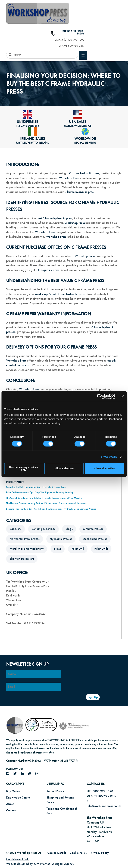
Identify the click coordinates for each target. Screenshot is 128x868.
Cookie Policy (78, 853)
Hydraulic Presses (61, 539)
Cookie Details (57, 853)
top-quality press (49, 270)
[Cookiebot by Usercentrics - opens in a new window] (100, 396)
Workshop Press (69, 178)
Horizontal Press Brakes (25, 539)
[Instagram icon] (38, 774)
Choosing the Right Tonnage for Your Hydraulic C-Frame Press (36, 487)
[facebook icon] (9, 774)
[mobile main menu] (83, 55)
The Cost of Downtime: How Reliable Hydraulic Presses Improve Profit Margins (44, 498)
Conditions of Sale (18, 859)
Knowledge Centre (18, 798)
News (58, 549)
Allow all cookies (104, 468)
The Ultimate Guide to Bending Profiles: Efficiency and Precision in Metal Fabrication (47, 503)
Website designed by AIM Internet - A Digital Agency (40, 864)
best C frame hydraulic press (54, 218)
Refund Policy (55, 791)
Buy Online (13, 791)
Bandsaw (15, 529)
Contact (11, 810)
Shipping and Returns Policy (60, 800)
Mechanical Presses (95, 539)
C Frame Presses (93, 529)
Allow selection (64, 468)
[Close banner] (123, 396)
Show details (109, 457)
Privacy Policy (100, 853)
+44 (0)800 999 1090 (71, 40)
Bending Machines (43, 529)
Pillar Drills (101, 549)
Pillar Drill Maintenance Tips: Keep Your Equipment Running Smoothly (40, 492)
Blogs (69, 529)
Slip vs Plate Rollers (22, 559)
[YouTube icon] (31, 774)
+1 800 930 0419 (74, 46)
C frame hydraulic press (84, 173)
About (10, 804)
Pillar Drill (78, 549)
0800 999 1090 (103, 791)
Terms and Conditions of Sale (62, 811)
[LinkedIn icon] (24, 774)
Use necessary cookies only (24, 468)
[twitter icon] (16, 774)
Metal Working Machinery (27, 549)
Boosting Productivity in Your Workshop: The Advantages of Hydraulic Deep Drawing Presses (51, 509)
